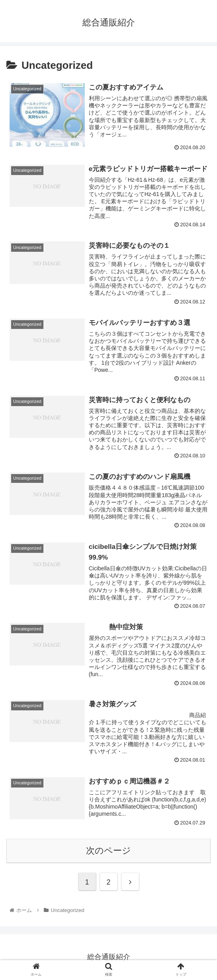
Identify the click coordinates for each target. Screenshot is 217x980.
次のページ (108, 851)
